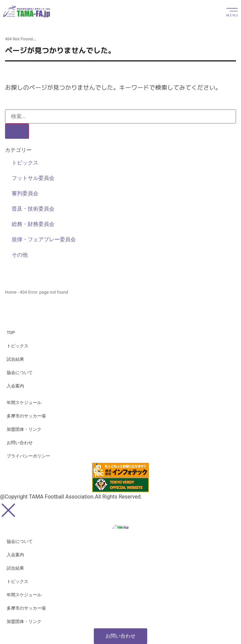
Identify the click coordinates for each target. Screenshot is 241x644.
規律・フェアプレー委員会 (44, 239)
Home (11, 292)
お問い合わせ (20, 443)
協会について (20, 373)
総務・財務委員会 (33, 224)
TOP (11, 333)
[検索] (17, 131)
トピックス (25, 163)
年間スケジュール (24, 403)
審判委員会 (25, 193)
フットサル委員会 (33, 178)
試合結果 (15, 359)
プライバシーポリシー (28, 456)
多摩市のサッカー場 (26, 416)
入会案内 (15, 386)
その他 (20, 255)
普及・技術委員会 (33, 209)
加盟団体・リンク (24, 429)
